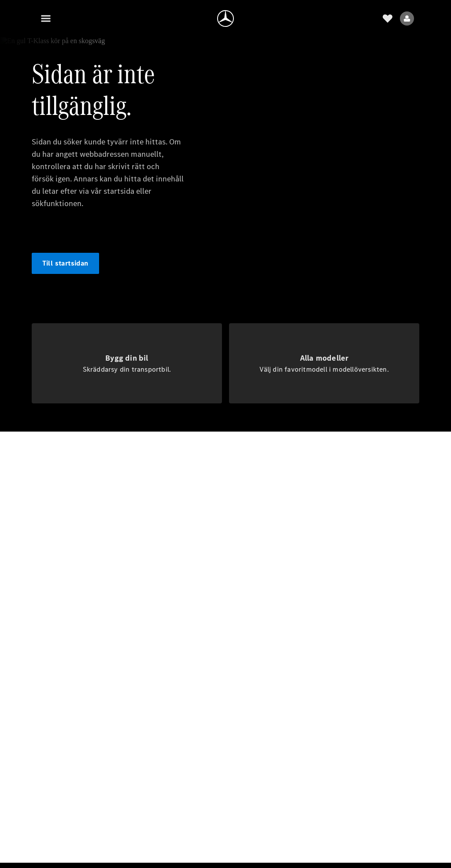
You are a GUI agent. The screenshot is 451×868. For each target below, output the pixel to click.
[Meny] (46, 18)
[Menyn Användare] (407, 18)
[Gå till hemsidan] (225, 18)
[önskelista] (388, 18)
